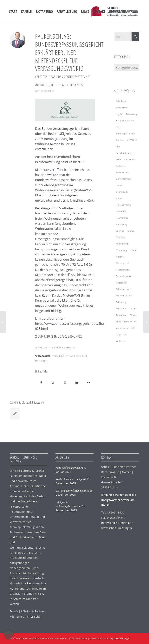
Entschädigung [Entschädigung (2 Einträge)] (123, 153)
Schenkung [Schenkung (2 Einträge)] (122, 309)
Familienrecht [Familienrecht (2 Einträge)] (123, 172)
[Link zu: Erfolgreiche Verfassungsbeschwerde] (15, 414)
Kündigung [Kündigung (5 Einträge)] (122, 224)
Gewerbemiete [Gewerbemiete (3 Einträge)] (123, 179)
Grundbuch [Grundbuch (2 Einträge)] (122, 192)
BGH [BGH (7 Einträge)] (118, 127)
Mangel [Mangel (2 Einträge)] (131, 231)
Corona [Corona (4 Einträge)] (120, 140)
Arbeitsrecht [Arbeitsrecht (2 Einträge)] (122, 107)
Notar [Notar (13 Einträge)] (134, 250)
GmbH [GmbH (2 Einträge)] (119, 185)
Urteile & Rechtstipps (45, 91)
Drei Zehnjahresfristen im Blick (72, 491)
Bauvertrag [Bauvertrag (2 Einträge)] (132, 114)
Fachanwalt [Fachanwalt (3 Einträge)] (130, 159)
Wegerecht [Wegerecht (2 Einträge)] (121, 335)
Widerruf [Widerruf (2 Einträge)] (121, 341)
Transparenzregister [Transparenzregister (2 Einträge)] (126, 322)
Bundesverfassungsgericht (73, 356)
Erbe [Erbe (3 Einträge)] (118, 159)
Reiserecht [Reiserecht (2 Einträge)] (121, 283)
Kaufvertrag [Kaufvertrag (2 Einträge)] (122, 218)
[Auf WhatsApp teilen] (65, 383)
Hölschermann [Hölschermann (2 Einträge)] (123, 205)
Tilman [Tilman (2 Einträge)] (134, 315)
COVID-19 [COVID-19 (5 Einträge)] (132, 140)
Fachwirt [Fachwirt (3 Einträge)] (120, 166)
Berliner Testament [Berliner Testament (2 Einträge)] (126, 121)
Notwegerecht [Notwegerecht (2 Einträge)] (123, 263)
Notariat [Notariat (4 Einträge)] (120, 257)
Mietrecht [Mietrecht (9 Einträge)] (121, 237)
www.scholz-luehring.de (117, 528)
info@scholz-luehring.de (117, 523)
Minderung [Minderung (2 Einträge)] (122, 250)
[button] (9, 635)
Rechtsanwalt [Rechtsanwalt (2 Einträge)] (123, 270)
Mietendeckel (42, 361)
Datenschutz (96, 638)
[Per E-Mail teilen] (89, 383)
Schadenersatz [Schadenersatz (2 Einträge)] (123, 289)
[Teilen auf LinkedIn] (77, 383)
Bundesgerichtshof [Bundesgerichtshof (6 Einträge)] (126, 134)
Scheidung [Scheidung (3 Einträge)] (121, 302)
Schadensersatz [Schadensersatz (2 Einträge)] (124, 295)
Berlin (55, 356)
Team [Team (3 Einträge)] (133, 309)
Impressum (82, 638)
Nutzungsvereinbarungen (117, 638)
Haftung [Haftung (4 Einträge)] (120, 198)
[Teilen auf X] (53, 383)
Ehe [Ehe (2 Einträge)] (118, 146)
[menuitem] (13, 11)
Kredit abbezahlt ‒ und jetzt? (71, 479)
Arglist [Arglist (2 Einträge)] (119, 114)
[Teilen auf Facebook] (41, 383)
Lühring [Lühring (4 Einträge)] (120, 231)
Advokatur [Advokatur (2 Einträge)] (121, 101)
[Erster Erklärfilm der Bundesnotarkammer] (3, 322)
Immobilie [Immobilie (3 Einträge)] (121, 211)
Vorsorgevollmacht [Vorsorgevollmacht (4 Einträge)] (126, 328)
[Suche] (131, 11)
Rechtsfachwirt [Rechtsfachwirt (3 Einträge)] (123, 276)
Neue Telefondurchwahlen (69, 468)
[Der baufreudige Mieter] (146, 322)
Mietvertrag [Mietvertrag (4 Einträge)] (122, 244)
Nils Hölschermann (65, 347)
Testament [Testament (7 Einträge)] (121, 315)
